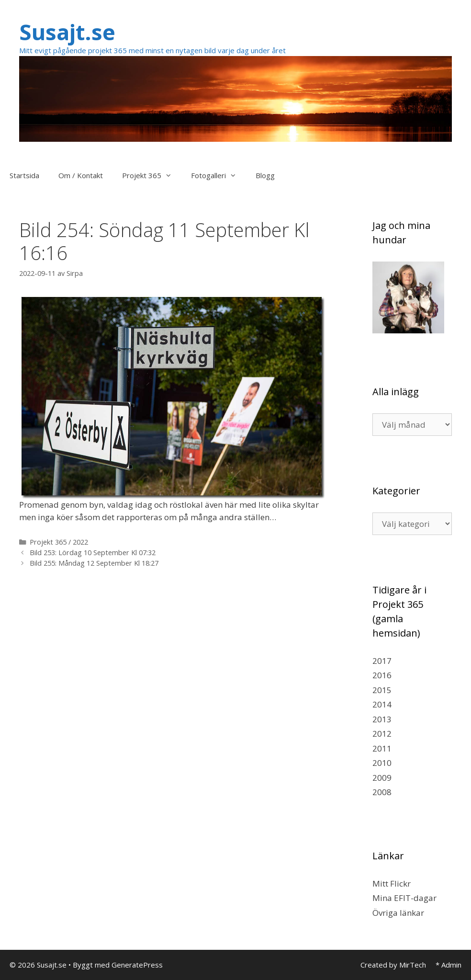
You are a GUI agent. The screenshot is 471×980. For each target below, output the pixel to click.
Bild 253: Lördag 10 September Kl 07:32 (93, 553)
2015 (382, 690)
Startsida (24, 175)
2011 (382, 748)
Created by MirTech (393, 965)
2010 (382, 763)
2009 (382, 778)
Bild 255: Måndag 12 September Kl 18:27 (94, 563)
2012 (382, 734)
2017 (382, 661)
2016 (382, 675)
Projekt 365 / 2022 (59, 542)
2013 (382, 719)
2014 (382, 704)
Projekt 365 (152, 175)
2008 (382, 792)
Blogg (265, 175)
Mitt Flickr (392, 883)
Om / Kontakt (81, 175)
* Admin (449, 965)
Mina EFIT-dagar (404, 898)
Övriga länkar (398, 913)
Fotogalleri (219, 175)
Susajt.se (67, 32)
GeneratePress (137, 965)
